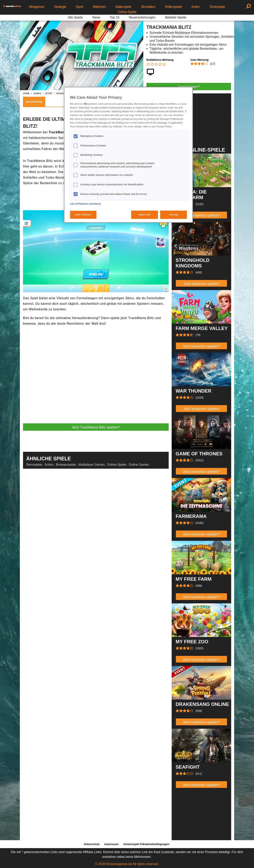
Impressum (112, 844)
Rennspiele (34, 465)
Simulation (148, 7)
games (37, 93)
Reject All (145, 215)
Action (196, 7)
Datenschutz (92, 844)
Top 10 (114, 17)
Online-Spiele (127, 12)
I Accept (173, 215)
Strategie (60, 7)
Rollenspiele (173, 7)
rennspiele (63, 93)
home (26, 93)
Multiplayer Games (91, 465)
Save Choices (83, 215)
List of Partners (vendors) (85, 204)
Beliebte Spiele (176, 17)
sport (49, 93)
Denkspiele (217, 7)
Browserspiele (66, 465)
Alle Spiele (75, 17)
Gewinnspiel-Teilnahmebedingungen (146, 844)
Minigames (37, 7)
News (96, 17)
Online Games (139, 465)
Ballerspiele (123, 7)
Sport (79, 7)
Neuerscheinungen (142, 17)
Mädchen (99, 7)
